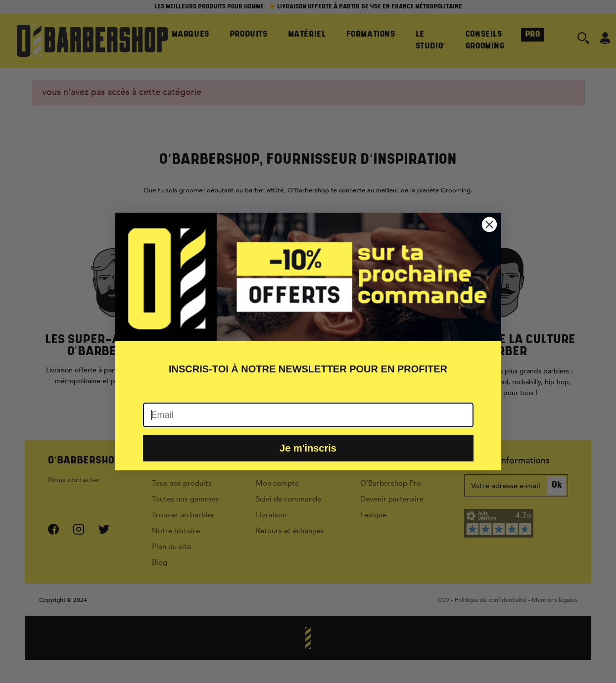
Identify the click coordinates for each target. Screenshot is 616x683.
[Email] (308, 415)
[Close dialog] (489, 225)
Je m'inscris (308, 448)
